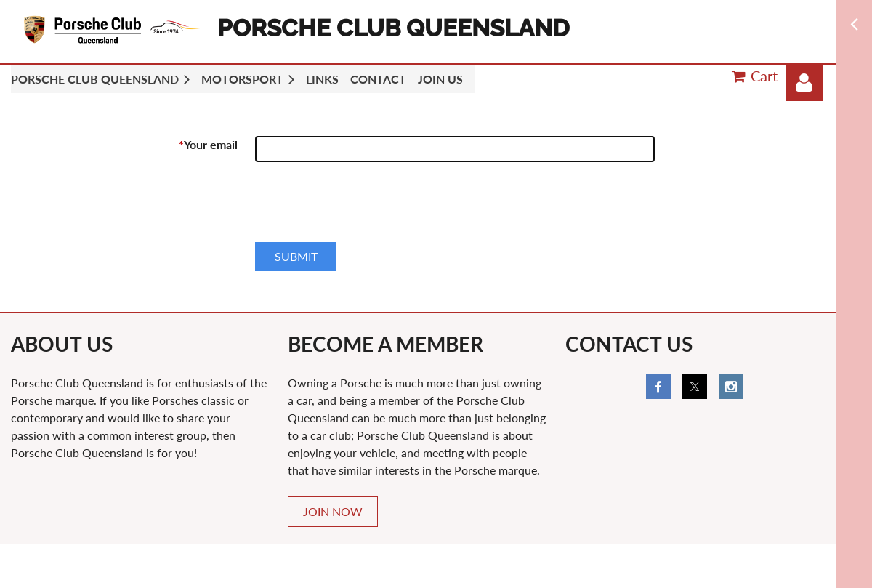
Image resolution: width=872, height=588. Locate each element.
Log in (804, 83)
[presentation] (366, 208)
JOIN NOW (333, 511)
